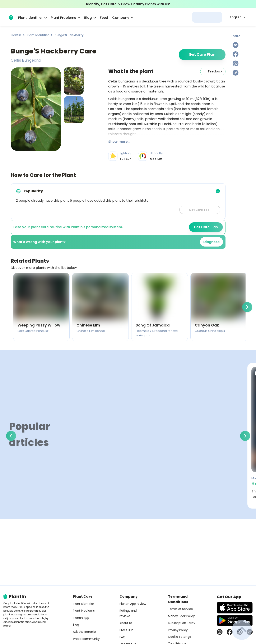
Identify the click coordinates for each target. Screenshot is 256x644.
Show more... (119, 142)
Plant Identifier (38, 35)
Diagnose (211, 242)
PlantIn (16, 35)
